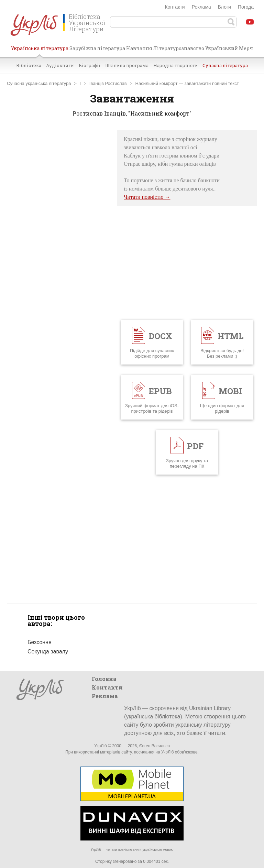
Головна (104, 679)
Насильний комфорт (157, 83)
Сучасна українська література (39, 83)
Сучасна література (225, 65)
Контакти (175, 7)
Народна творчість (175, 65)
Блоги (224, 7)
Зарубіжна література (97, 48)
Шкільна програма (127, 65)
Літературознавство (179, 48)
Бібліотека (29, 65)
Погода (246, 7)
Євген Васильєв (155, 746)
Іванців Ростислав (108, 83)
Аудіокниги (60, 65)
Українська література (40, 51)
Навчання (139, 48)
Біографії (90, 65)
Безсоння (40, 642)
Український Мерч (229, 48)
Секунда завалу (48, 652)
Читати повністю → (147, 197)
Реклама (201, 7)
